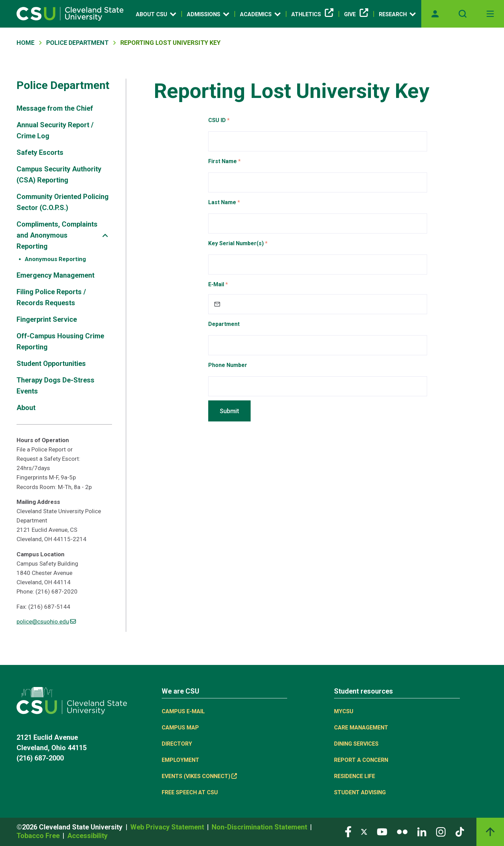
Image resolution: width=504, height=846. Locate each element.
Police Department (77, 43)
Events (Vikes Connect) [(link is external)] (199, 776)
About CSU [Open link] (156, 14)
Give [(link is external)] (356, 14)
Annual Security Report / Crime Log (55, 130)
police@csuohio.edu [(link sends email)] (46, 621)
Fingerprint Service (47, 319)
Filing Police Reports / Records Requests (51, 297)
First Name (223, 161)
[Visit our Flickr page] (402, 831)
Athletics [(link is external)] (312, 14)
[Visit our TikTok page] (460, 831)
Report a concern (361, 760)
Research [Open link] (397, 14)
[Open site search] (463, 14)
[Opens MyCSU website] (435, 14)
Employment (180, 760)
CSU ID (217, 120)
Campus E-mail (183, 711)
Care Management (361, 728)
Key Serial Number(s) (236, 243)
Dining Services (356, 744)
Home (26, 43)
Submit (229, 411)
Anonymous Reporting (55, 259)
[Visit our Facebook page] (348, 831)
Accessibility (87, 836)
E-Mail (216, 284)
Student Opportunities (51, 364)
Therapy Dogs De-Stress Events (56, 386)
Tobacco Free (39, 836)
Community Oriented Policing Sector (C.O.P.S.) (63, 202)
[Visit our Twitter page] (364, 831)
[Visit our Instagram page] (441, 831)
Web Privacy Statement (168, 827)
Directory (177, 744)
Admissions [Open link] (208, 14)
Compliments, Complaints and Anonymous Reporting (57, 235)
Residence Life (355, 776)
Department (224, 324)
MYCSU (344, 711)
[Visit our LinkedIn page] (422, 831)
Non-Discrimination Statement (260, 827)
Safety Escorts (40, 152)
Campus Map (180, 728)
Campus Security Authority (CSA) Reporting (59, 175)
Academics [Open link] (260, 14)
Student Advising (360, 792)
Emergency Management (56, 275)
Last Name (222, 202)
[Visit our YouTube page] (382, 831)
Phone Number (228, 365)
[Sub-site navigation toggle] (105, 235)
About (26, 408)
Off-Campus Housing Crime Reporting (60, 341)
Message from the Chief (55, 108)
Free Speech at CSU (190, 792)
